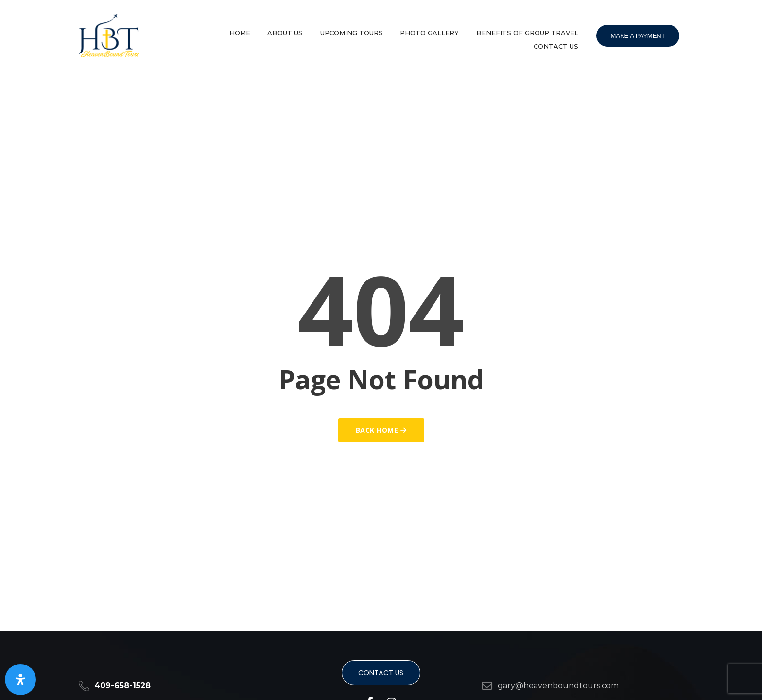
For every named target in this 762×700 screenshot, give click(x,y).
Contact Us (559, 40)
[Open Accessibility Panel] (20, 680)
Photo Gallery (438, 31)
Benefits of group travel (530, 31)
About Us (305, 31)
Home (265, 31)
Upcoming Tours (366, 31)
